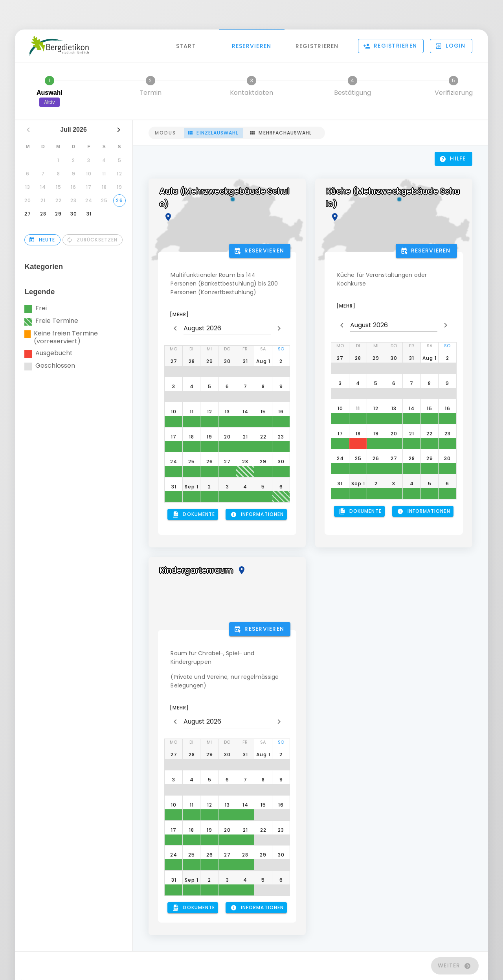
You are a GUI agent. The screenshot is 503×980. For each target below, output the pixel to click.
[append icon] (279, 328)
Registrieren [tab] (317, 46)
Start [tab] (186, 46)
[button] (451, 46)
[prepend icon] (175, 328)
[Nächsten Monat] (119, 130)
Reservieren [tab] (252, 46)
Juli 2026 (74, 130)
